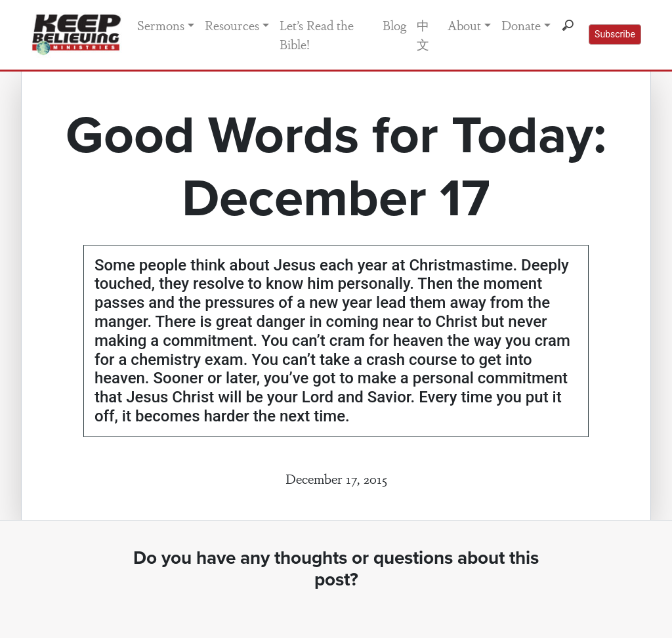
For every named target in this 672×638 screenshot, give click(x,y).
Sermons (161, 25)
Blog (394, 25)
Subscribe (615, 34)
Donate (521, 25)
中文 (423, 34)
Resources (232, 25)
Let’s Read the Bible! (317, 34)
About (464, 25)
